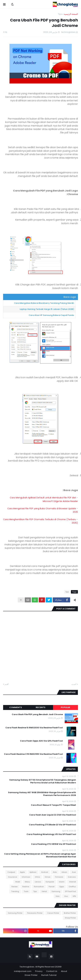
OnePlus (72, 887)
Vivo (66, 896)
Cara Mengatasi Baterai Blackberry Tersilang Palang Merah (44, 303)
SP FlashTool (70, 891)
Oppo (62, 887)
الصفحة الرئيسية (71, 14)
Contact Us (52, 971)
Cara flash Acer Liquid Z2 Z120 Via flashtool (53, 815)
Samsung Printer (15, 913)
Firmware (59, 877)
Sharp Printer (70, 918)
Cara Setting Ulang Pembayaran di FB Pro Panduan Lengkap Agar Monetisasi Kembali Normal (40, 855)
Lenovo (38, 882)
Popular (65, 707)
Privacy (39, 971)
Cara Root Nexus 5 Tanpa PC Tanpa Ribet (53, 805)
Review (15, 887)
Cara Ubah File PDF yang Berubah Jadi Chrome (37, 714)
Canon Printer (53, 913)
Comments (16, 707)
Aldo (55, 872)
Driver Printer (31, 975)
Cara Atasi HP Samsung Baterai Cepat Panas (51, 315)
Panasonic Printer (35, 913)
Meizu (27, 882)
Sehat (44, 891)
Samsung (56, 891)
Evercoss (72, 877)
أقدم (7, 684)
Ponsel (52, 887)
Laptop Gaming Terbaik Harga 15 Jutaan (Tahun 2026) (47, 309)
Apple (22, 872)
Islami (62, 882)
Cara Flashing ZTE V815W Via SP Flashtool (54, 844)
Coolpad (11, 872)
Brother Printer (70, 913)
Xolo (58, 896)
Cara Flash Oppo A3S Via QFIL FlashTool (41, 741)
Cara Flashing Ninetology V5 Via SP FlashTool (51, 834)
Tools (26, 891)
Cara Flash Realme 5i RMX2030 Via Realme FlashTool (34, 728)
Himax (47, 877)
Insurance (13, 877)
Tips (60, 14)
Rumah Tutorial (49, 975)
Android (45, 872)
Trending (15, 891)
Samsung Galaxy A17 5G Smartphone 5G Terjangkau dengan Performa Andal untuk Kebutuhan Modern (43, 781)
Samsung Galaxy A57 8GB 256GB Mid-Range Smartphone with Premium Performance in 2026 (42, 794)
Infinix (37, 877)
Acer (74, 872)
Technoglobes (27, 967)
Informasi (26, 877)
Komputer (50, 882)
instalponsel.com (23, 971)
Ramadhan (39, 887)
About (64, 971)
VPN (74, 896)
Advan (64, 872)
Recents (41, 707)
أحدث (74, 684)
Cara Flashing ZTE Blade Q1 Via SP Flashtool (52, 825)
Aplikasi (33, 872)
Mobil (18, 882)
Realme (26, 887)
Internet (73, 882)
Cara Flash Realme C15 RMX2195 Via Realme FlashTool (33, 754)
